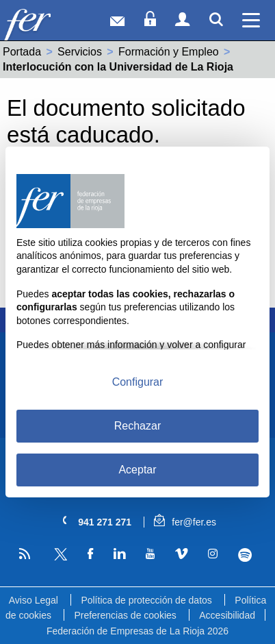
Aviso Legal (34, 600)
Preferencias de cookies (125, 615)
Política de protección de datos (146, 600)
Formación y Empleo (169, 52)
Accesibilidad (227, 615)
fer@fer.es (185, 522)
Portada (22, 52)
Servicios (80, 52)
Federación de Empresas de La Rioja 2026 (137, 631)
